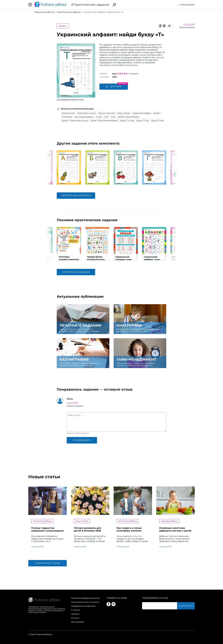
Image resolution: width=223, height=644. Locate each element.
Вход (177, 5)
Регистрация (188, 5)
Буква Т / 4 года (127, 121)
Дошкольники (68, 113)
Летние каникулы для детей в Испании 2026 (87, 529)
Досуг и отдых (82, 521)
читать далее (37, 547)
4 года (99, 117)
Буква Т (63, 26)
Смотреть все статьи (48, 563)
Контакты (75, 618)
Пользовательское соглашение (85, 602)
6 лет (113, 117)
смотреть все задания (76, 272)
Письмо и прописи (107, 113)
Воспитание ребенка (128, 521)
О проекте (76, 610)
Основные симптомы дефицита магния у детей (175, 529)
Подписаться (188, 606)
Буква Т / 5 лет (143, 121)
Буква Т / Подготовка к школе (75, 121)
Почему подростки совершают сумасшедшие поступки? (47, 531)
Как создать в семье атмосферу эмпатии (129, 529)
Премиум (75, 614)
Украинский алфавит (142, 113)
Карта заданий (77, 622)
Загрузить (114, 87)
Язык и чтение (124, 113)
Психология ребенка (42, 521)
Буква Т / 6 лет (158, 121)
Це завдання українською (70, 99)
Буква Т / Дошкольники (128, 117)
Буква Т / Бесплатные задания (104, 121)
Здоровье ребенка (169, 521)
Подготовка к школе (86, 113)
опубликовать (82, 440)
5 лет (106, 117)
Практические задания (91, 5)
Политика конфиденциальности (85, 598)
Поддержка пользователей (83, 606)
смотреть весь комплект (76, 196)
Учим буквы (67, 117)
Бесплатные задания (84, 117)
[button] (52, 167)
